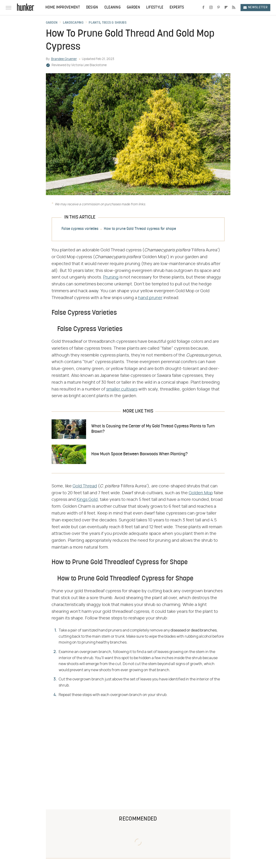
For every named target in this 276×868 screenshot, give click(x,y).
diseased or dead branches (194, 630)
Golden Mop (201, 493)
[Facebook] (203, 8)
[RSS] (234, 8)
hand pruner (150, 298)
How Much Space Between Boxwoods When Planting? (139, 454)
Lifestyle (155, 8)
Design (92, 8)
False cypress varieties (80, 229)
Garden (133, 8)
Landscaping (73, 23)
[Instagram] (211, 8)
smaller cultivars (122, 389)
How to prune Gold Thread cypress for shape (140, 229)
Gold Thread (85, 486)
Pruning (111, 277)
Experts (177, 8)
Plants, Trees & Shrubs (108, 23)
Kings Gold (87, 500)
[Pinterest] (219, 8)
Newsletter (255, 7)
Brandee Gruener (64, 59)
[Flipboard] (226, 8)
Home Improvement (63, 8)
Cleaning (112, 8)
